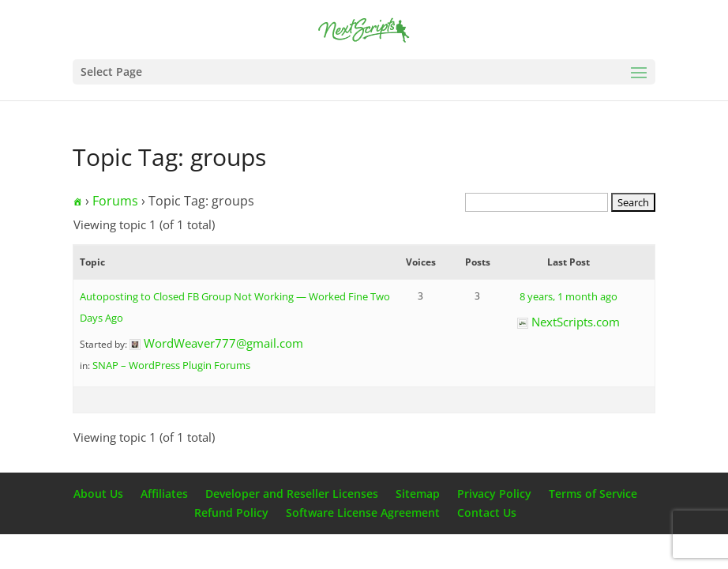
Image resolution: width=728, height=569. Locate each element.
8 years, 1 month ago (569, 296)
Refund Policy (231, 512)
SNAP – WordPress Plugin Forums (171, 365)
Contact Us (487, 512)
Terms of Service (593, 494)
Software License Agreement (363, 512)
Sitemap (418, 494)
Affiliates (164, 494)
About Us (98, 494)
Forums (115, 201)
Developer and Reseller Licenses (292, 494)
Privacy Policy (494, 494)
